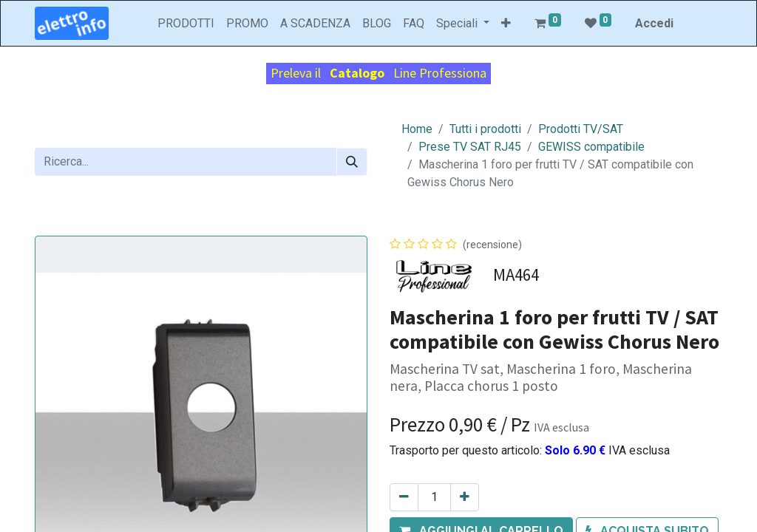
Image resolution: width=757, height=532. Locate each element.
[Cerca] (352, 162)
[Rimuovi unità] (404, 497)
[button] (506, 24)
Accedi (654, 23)
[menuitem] (186, 24)
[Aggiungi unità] (465, 497)
